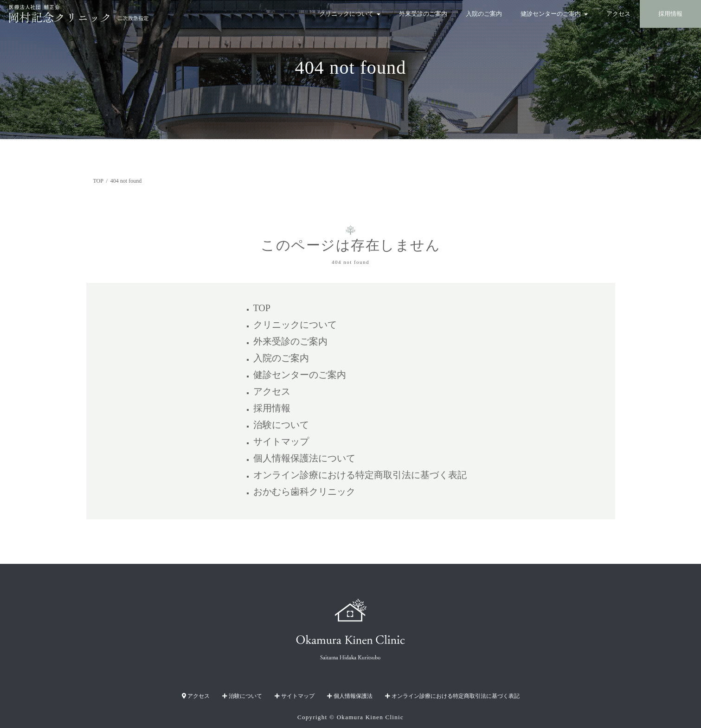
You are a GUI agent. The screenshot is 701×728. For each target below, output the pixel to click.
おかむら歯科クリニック (304, 492)
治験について (281, 425)
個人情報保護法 (350, 696)
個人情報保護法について (304, 458)
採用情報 (670, 14)
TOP (262, 308)
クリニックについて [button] (350, 14)
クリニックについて (295, 325)
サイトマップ (281, 441)
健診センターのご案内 (300, 375)
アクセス (618, 14)
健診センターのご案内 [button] (554, 14)
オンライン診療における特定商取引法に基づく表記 (360, 475)
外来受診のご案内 (423, 14)
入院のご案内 (484, 14)
